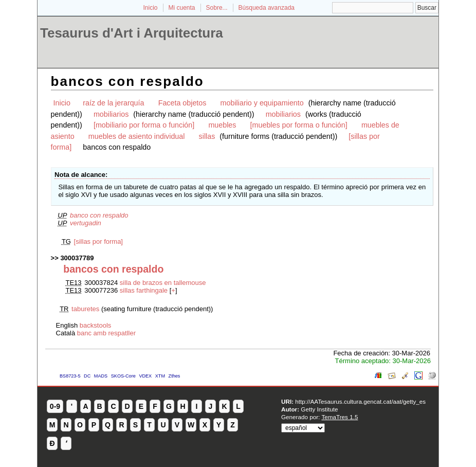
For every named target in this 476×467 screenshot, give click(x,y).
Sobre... (217, 8)
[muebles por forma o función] (299, 125)
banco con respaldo (99, 215)
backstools (95, 325)
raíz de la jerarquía (113, 103)
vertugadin (86, 223)
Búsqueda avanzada (267, 8)
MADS (101, 376)
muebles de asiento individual (137, 136)
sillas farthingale (144, 290)
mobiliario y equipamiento (262, 103)
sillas (207, 136)
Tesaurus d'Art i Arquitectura (132, 33)
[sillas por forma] (98, 241)
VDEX (145, 376)
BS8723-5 (70, 376)
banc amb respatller (106, 333)
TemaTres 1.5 (340, 417)
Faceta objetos (182, 103)
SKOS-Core (123, 376)
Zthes (175, 376)
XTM (160, 376)
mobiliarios (111, 114)
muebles (222, 125)
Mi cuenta (182, 8)
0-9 (55, 406)
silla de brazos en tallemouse (163, 283)
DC (87, 376)
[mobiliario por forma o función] (144, 125)
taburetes (85, 309)
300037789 (77, 258)
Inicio (150, 8)
